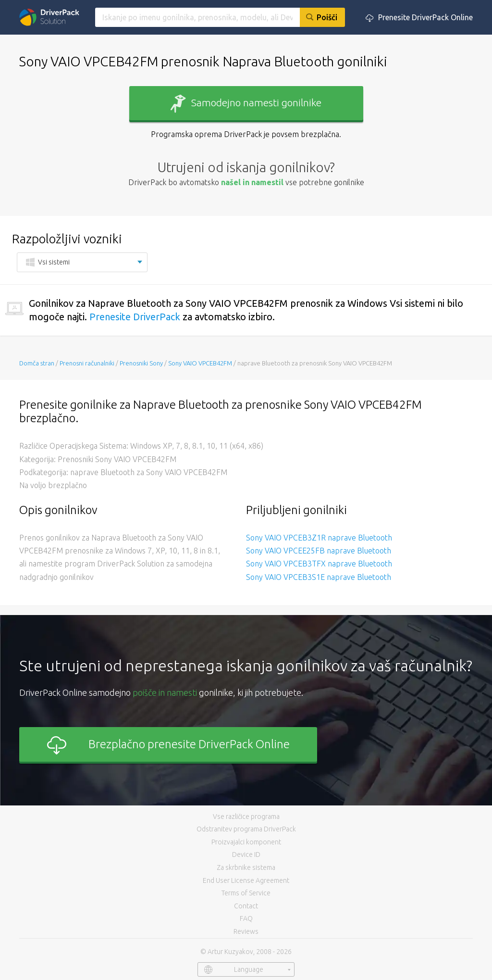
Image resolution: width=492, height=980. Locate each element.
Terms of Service (246, 893)
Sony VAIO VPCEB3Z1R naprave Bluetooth (319, 538)
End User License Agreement (246, 880)
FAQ (246, 918)
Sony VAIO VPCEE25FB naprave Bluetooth (319, 551)
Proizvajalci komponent (246, 842)
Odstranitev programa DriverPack (246, 829)
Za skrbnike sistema (246, 867)
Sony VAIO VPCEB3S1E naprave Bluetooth (319, 577)
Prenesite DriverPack (135, 317)
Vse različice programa (246, 817)
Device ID (246, 854)
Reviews (246, 931)
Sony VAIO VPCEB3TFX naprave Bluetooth (319, 564)
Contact (246, 906)
